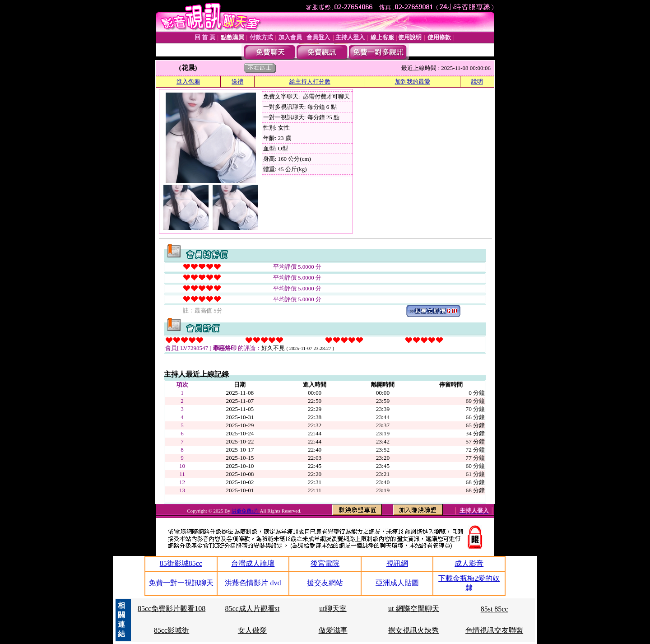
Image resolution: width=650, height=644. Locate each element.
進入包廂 (188, 82)
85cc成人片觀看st (252, 609)
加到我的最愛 (413, 82)
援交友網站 (325, 583)
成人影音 (469, 563)
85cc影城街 (172, 630)
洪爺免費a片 (246, 511)
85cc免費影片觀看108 (172, 609)
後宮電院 (325, 563)
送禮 (237, 82)
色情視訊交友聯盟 (494, 630)
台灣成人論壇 (253, 563)
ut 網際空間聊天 (413, 609)
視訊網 (397, 563)
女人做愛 (252, 630)
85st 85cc (494, 609)
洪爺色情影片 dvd (253, 583)
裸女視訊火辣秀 (413, 630)
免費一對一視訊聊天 (181, 583)
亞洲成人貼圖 (397, 583)
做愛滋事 (333, 630)
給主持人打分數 (310, 82)
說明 (477, 82)
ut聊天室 (333, 609)
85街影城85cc (181, 563)
